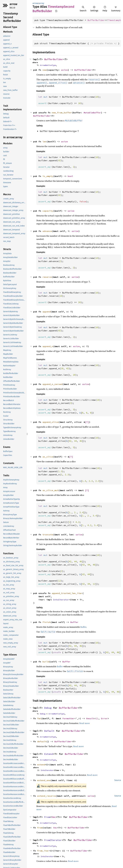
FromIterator (53, 840)
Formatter (68, 718)
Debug (48, 708)
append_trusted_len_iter (67, 593)
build (46, 662)
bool (70, 176)
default (42, 741)
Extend (49, 754)
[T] (87, 422)
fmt (39, 718)
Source (118, 780)
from (40, 828)
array (42, 3)
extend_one (44, 780)
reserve (47, 277)
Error (104, 718)
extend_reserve (46, 796)
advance (47, 231)
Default (49, 731)
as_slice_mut (50, 490)
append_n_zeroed (52, 384)
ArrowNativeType (48, 65)
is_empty (48, 176)
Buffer (74, 622)
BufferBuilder (96, 20)
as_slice (48, 457)
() (97, 718)
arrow (13, 4)
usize (64, 70)
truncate (48, 535)
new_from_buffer (62, 113)
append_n (48, 346)
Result (90, 718)
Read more (85, 723)
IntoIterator (61, 600)
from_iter (43, 851)
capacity (48, 211)
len (44, 141)
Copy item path (56, 11)
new (44, 70)
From (47, 817)
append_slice (50, 422)
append (46, 312)
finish (46, 622)
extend (41, 765)
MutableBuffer (92, 113)
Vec (54, 817)
